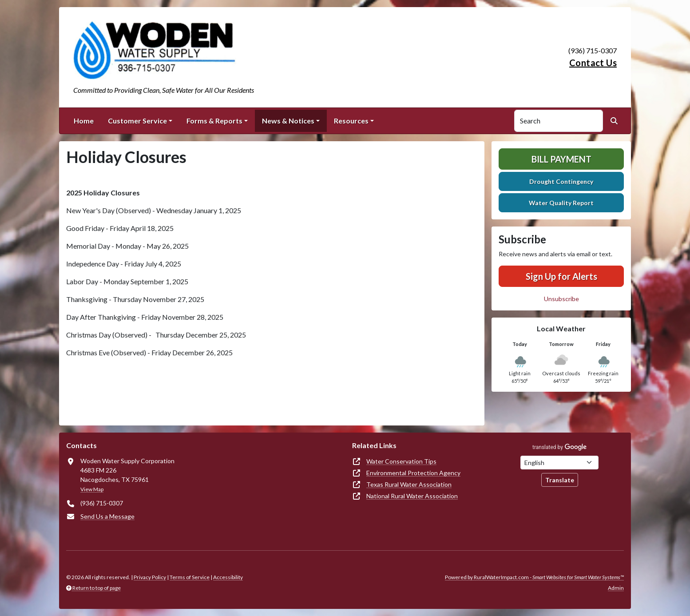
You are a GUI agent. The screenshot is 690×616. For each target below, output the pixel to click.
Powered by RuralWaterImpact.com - (534, 577)
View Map (92, 489)
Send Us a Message (107, 516)
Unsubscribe (561, 299)
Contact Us (593, 63)
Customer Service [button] (137, 121)
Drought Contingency (561, 181)
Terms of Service (190, 577)
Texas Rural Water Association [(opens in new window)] (409, 484)
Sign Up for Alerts (561, 276)
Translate (560, 480)
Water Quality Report (561, 203)
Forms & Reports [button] (214, 121)
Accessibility (228, 577)
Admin (616, 588)
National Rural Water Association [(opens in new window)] (412, 496)
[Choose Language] (559, 463)
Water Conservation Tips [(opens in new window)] (401, 461)
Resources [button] (351, 121)
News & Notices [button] (288, 121)
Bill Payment (561, 159)
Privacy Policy (150, 577)
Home (84, 121)
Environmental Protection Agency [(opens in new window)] (413, 473)
